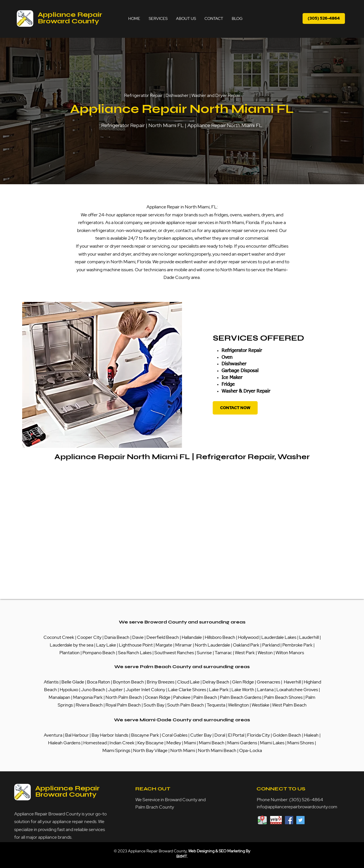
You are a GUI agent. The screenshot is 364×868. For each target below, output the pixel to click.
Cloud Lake (188, 682)
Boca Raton (99, 682)
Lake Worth (243, 690)
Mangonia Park (88, 697)
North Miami (183, 750)
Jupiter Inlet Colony (145, 690)
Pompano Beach (99, 653)
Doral (220, 735)
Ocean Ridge (158, 697)
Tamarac (224, 653)
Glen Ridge (243, 682)
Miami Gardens (242, 743)
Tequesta (216, 705)
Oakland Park (246, 645)
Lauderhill (309, 637)
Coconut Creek (59, 637)
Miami (190, 743)
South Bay (154, 705)
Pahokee (182, 697)
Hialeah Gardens (64, 743)
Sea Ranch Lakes (135, 653)
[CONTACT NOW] (235, 408)
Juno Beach (93, 690)
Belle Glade (73, 682)
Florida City (258, 735)
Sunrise (205, 653)
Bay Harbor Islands (110, 735)
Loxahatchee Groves (297, 690)
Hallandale (192, 637)
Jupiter (116, 690)
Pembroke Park (298, 645)
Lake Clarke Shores (188, 690)
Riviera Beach (89, 705)
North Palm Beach (124, 697)
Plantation (70, 653)
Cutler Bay (201, 735)
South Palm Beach (186, 705)
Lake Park (219, 690)
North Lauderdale (212, 645)
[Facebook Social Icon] (289, 820)
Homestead (95, 743)
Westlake (261, 705)
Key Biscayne (150, 743)
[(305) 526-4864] (324, 18)
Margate (164, 645)
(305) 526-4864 (306, 800)
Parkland (271, 645)
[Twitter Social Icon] (300, 820)
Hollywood (248, 637)
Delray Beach (216, 682)
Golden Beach (287, 735)
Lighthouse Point (136, 645)
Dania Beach (117, 637)
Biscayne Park (145, 735)
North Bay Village (150, 750)
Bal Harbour (77, 735)
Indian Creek (122, 743)
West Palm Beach (289, 705)
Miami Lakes (273, 743)
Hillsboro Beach (220, 637)
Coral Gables (175, 735)
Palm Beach (206, 697)
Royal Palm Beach (123, 705)
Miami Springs (116, 750)
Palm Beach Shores (284, 697)
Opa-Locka (251, 750)
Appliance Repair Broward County (70, 18)
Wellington (239, 705)
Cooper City (89, 637)
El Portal (236, 735)
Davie (138, 637)
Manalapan (60, 697)
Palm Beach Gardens (241, 697)
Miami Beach (212, 743)
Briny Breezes (161, 682)
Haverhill (292, 682)
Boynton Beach (128, 682)
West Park (245, 653)
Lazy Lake (106, 645)
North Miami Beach (217, 750)
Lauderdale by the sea (72, 645)
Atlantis (52, 682)
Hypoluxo (69, 690)
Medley (174, 743)
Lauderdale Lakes (279, 637)
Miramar (184, 645)
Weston (266, 653)
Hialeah (312, 735)
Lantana (266, 690)
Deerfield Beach (163, 637)
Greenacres (269, 682)
